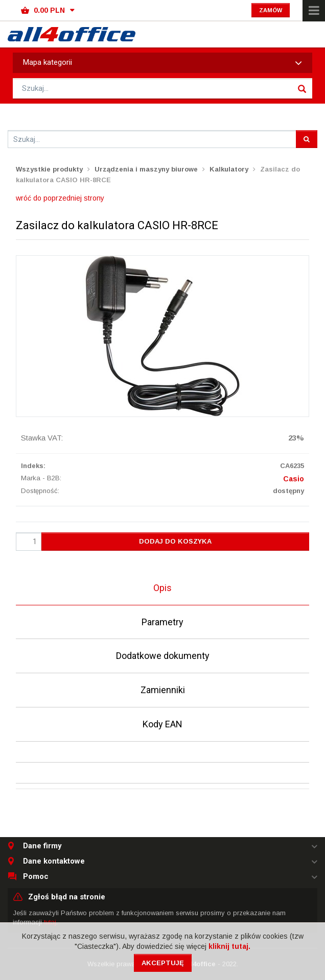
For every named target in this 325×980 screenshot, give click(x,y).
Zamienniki (163, 690)
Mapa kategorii (163, 63)
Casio (294, 479)
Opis (163, 588)
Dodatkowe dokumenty (163, 656)
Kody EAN (163, 724)
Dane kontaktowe (54, 861)
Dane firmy (42, 846)
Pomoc (36, 877)
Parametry (163, 622)
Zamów (271, 10)
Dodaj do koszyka (175, 541)
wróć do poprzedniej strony (60, 198)
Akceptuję (163, 963)
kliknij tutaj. (229, 946)
